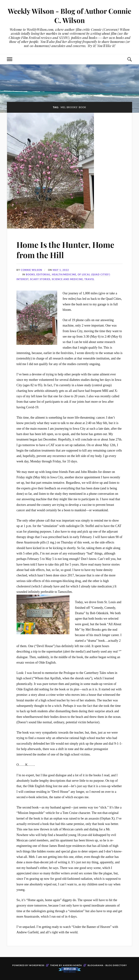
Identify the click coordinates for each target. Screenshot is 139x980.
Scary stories (40, 279)
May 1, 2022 (61, 270)
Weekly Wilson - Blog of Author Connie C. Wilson (69, 16)
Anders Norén (72, 965)
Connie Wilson (31, 270)
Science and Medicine (67, 279)
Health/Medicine (64, 274)
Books (30, 274)
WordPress (37, 965)
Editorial (43, 274)
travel (89, 279)
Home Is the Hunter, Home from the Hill (65, 250)
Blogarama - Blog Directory (107, 965)
